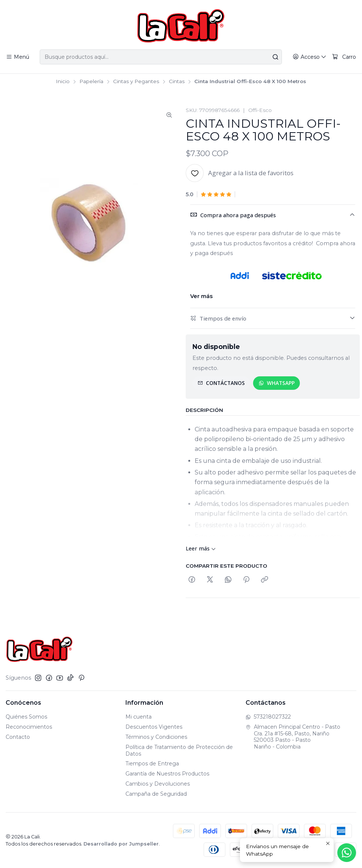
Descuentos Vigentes (154, 727)
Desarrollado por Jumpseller (121, 844)
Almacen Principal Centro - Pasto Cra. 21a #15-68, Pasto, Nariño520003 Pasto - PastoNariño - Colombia (293, 737)
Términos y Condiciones (156, 737)
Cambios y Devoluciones (158, 784)
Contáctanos (221, 383)
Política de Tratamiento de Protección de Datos (179, 750)
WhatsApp (277, 383)
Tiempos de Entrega (152, 764)
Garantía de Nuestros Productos (167, 774)
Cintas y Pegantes (136, 82)
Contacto (18, 737)
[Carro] (344, 57)
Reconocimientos (29, 727)
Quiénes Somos (26, 717)
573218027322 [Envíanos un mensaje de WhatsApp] (268, 717)
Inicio (63, 82)
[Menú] (18, 57)
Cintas (177, 82)
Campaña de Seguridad (156, 794)
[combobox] (161, 57)
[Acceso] (310, 57)
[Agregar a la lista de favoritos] (240, 173)
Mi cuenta (139, 717)
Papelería (91, 82)
